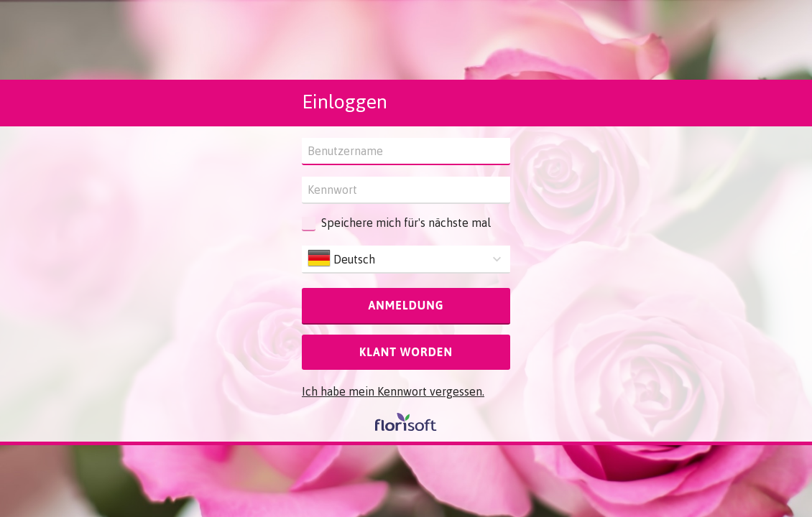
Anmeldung (406, 305)
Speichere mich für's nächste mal (406, 223)
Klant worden (406, 352)
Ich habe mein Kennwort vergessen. (393, 391)
